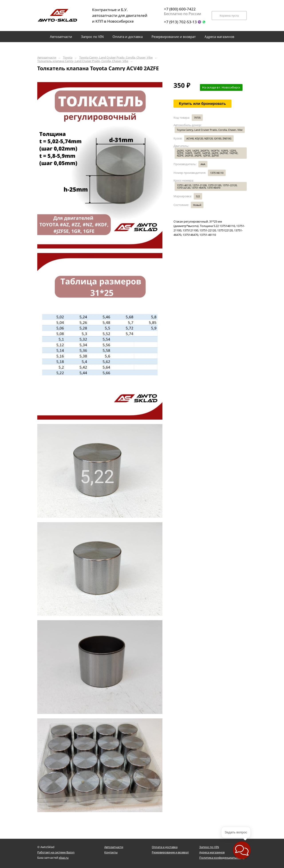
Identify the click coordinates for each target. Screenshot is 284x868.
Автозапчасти (47, 58)
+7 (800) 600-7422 (180, 9)
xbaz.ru (64, 858)
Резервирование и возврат (170, 852)
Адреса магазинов (212, 852)
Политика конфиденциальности (222, 858)
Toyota (68, 58)
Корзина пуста (229, 16)
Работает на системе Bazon (56, 852)
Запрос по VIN (209, 847)
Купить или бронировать (203, 104)
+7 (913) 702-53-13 (180, 22)
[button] (242, 850)
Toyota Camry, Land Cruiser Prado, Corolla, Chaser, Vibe (116, 58)
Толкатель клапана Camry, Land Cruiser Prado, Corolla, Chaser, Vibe (83, 61)
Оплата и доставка (165, 847)
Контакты (111, 852)
